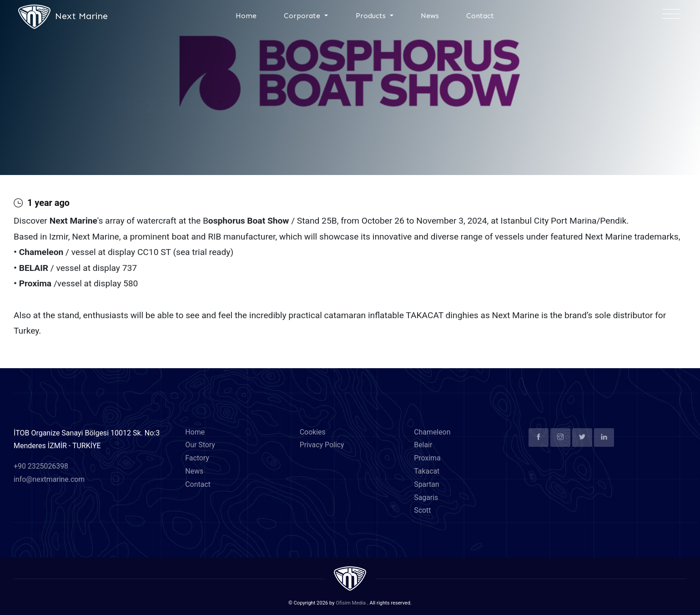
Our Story (200, 445)
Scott (422, 511)
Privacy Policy (322, 445)
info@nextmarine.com (49, 480)
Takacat (427, 472)
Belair (423, 445)
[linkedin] (604, 437)
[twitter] (582, 437)
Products (372, 16)
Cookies (313, 432)
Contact (480, 16)
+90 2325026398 (41, 467)
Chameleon (432, 432)
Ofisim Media (351, 603)
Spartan (427, 485)
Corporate (303, 16)
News (430, 16)
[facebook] (539, 437)
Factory (197, 458)
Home (246, 16)
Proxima (427, 458)
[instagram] (560, 437)
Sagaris (426, 497)
